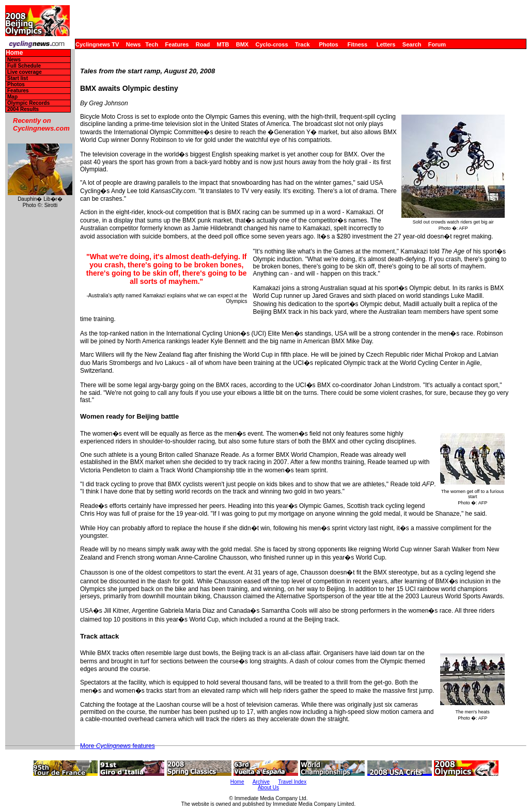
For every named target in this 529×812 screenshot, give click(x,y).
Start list (18, 78)
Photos (328, 44)
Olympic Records (28, 103)
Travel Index (293, 782)
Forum (437, 44)
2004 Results (23, 109)
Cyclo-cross (272, 44)
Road (203, 44)
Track (302, 44)
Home (14, 53)
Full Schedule (24, 66)
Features (177, 44)
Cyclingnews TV (97, 44)
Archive (261, 782)
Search (412, 44)
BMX (242, 44)
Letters (386, 44)
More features (118, 746)
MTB (223, 44)
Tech (152, 44)
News (134, 44)
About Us (268, 787)
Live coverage (25, 72)
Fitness (357, 44)
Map (12, 97)
